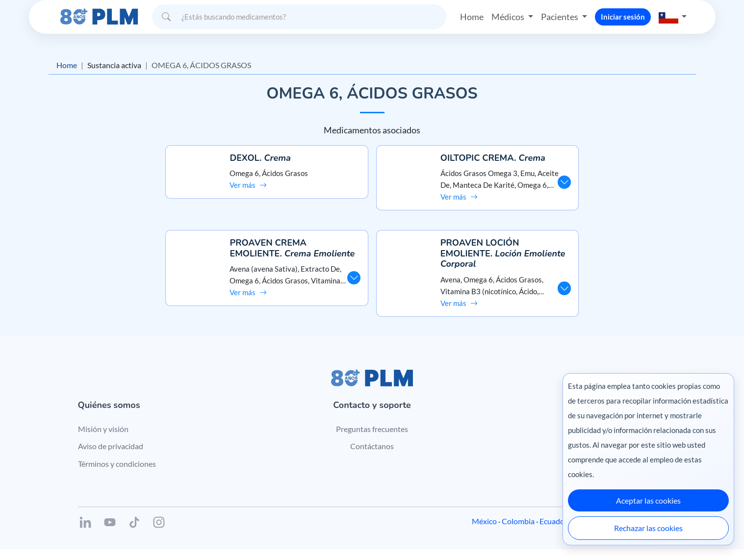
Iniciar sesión (623, 17)
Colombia (518, 532)
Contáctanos (372, 457)
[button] (673, 17)
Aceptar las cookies (648, 500)
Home (472, 17)
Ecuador (553, 532)
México (484, 532)
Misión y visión (103, 439)
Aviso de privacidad (111, 457)
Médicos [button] (509, 17)
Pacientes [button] (560, 17)
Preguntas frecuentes (372, 439)
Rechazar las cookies (648, 528)
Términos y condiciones (117, 474)
